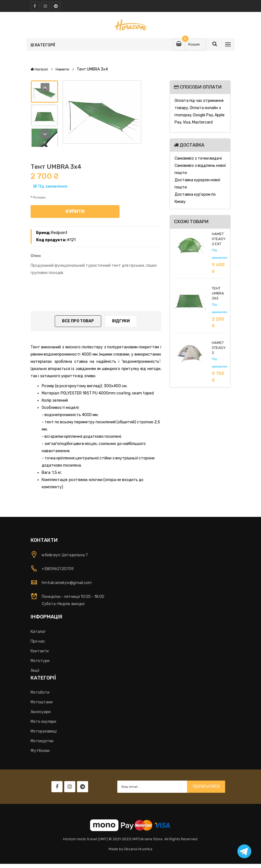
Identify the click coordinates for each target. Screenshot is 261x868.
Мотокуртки (42, 741)
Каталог (38, 632)
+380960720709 (58, 569)
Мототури (40, 661)
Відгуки (121, 321)
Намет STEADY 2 (219, 348)
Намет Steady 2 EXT (219, 239)
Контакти (40, 651)
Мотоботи (40, 692)
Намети (62, 69)
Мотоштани (42, 702)
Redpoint (59, 233)
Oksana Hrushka (138, 849)
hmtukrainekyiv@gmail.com (67, 583)
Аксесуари (41, 712)
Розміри (39, 197)
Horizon (39, 69)
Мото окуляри (43, 722)
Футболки (40, 751)
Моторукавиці (44, 731)
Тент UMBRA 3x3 (218, 293)
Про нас (38, 641)
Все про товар (78, 321)
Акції (35, 671)
